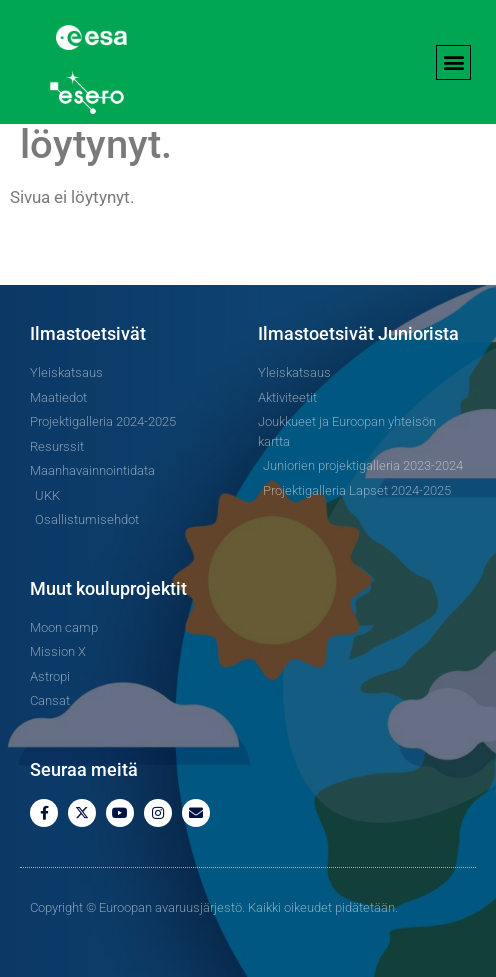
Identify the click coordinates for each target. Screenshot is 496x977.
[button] (453, 62)
